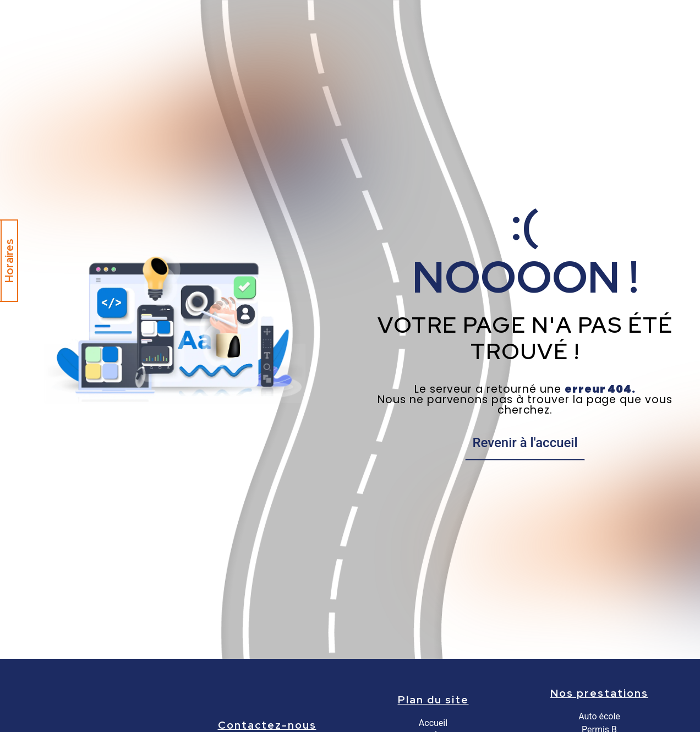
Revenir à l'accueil (525, 443)
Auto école (599, 716)
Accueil (433, 723)
